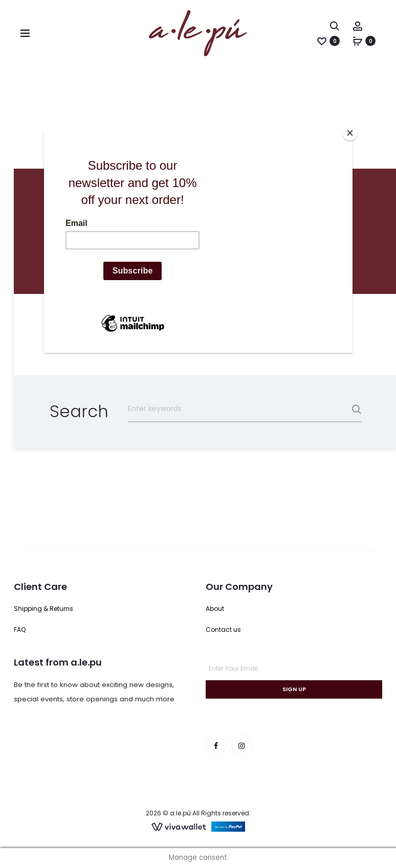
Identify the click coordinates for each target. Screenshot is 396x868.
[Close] (349, 133)
